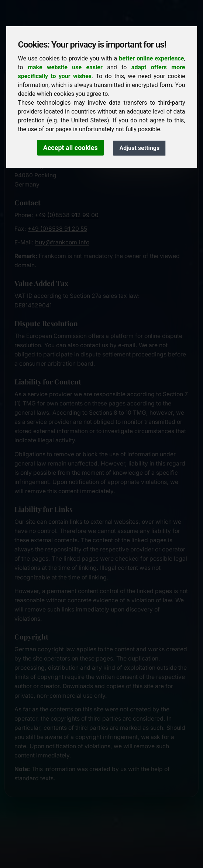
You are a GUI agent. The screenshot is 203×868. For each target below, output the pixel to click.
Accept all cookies (70, 148)
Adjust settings (139, 148)
